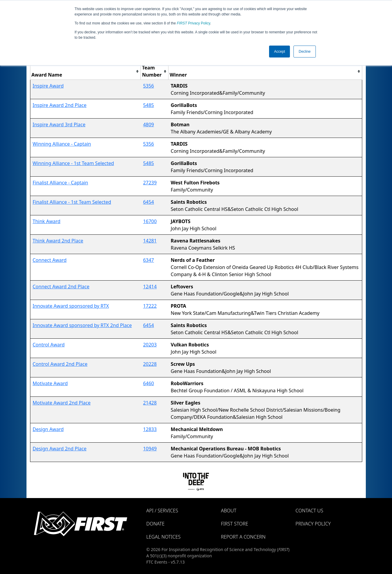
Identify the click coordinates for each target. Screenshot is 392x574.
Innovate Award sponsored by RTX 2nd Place (82, 325)
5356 (149, 86)
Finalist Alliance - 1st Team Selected (72, 202)
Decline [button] (304, 52)
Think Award (47, 221)
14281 (150, 241)
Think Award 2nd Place (58, 241)
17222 (150, 306)
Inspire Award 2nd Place (60, 105)
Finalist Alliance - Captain (61, 183)
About (229, 511)
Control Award (49, 345)
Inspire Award (48, 86)
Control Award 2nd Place (60, 364)
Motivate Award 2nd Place (62, 403)
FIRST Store (235, 524)
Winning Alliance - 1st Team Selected (73, 163)
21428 (150, 403)
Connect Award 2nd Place (61, 287)
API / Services (162, 511)
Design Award (48, 429)
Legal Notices (164, 537)
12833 (150, 429)
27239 (150, 183)
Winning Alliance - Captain (62, 144)
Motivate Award (50, 383)
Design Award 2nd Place (60, 449)
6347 (149, 260)
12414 (150, 287)
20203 (150, 345)
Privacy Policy (193, 23)
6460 (149, 383)
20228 (150, 364)
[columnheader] (85, 71)
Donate (156, 524)
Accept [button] (280, 52)
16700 (150, 221)
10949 (150, 449)
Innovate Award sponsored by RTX (71, 306)
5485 (149, 105)
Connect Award (50, 260)
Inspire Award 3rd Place (59, 125)
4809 (149, 125)
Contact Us (309, 511)
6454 (149, 202)
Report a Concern (243, 537)
